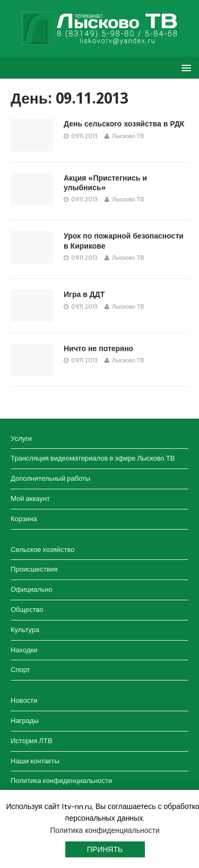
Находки (24, 650)
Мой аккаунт (30, 499)
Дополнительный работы (50, 478)
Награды (25, 721)
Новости (24, 700)
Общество (27, 610)
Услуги (21, 439)
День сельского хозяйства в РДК (124, 124)
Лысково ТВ (128, 136)
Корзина (24, 519)
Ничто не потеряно (98, 348)
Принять (105, 849)
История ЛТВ (32, 741)
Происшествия (34, 569)
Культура (25, 630)
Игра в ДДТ (84, 294)
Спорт (20, 670)
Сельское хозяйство (42, 550)
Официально (32, 589)
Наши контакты (35, 761)
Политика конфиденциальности (61, 781)
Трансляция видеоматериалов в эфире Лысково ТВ (93, 458)
